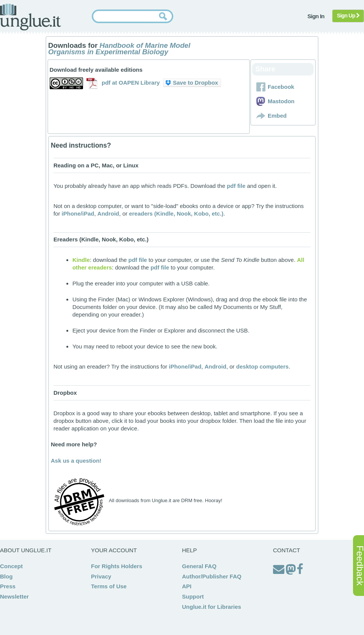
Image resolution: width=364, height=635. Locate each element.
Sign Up (348, 16)
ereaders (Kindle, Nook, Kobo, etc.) (176, 214)
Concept (11, 566)
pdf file (236, 186)
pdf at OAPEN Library (131, 83)
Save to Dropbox (192, 83)
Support (193, 596)
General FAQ (199, 566)
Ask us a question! (76, 461)
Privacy (101, 576)
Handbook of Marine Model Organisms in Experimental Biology (119, 49)
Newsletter (14, 596)
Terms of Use (109, 586)
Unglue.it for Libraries (212, 607)
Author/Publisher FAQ (212, 576)
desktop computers (262, 366)
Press (8, 586)
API (187, 586)
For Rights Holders (117, 566)
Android (108, 214)
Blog (6, 576)
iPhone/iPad (78, 214)
